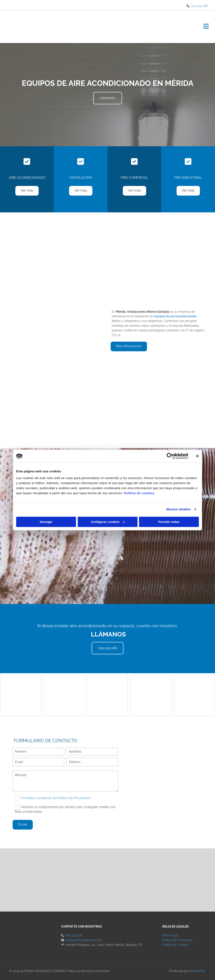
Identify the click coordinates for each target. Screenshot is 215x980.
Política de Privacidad (177, 940)
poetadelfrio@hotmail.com (84, 940)
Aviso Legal (170, 935)
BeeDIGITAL (198, 971)
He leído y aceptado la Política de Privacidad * (56, 798)
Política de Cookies (175, 945)
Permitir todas (169, 522)
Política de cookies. (139, 493)
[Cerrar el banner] (197, 456)
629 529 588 (199, 6)
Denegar (46, 522)
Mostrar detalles (179, 509)
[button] (108, 98)
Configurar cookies (108, 522)
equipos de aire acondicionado (175, 316)
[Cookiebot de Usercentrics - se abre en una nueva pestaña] (170, 456)
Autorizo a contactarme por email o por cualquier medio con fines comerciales (65, 809)
